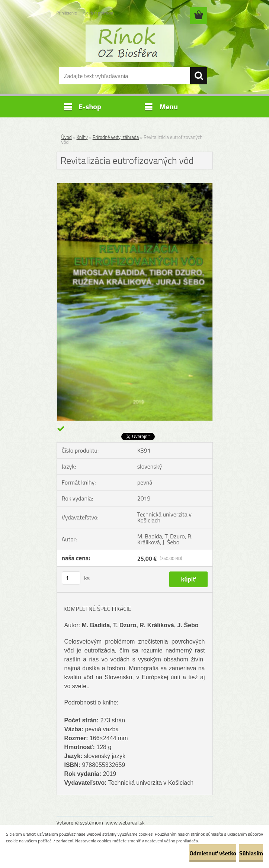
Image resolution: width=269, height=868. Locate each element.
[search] (199, 76)
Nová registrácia (98, 13)
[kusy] (71, 578)
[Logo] (130, 43)
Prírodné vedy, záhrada (116, 137)
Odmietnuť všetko (213, 853)
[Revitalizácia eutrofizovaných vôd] (135, 186)
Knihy (82, 137)
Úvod (67, 137)
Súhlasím (251, 853)
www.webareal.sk (125, 822)
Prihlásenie (67, 13)
